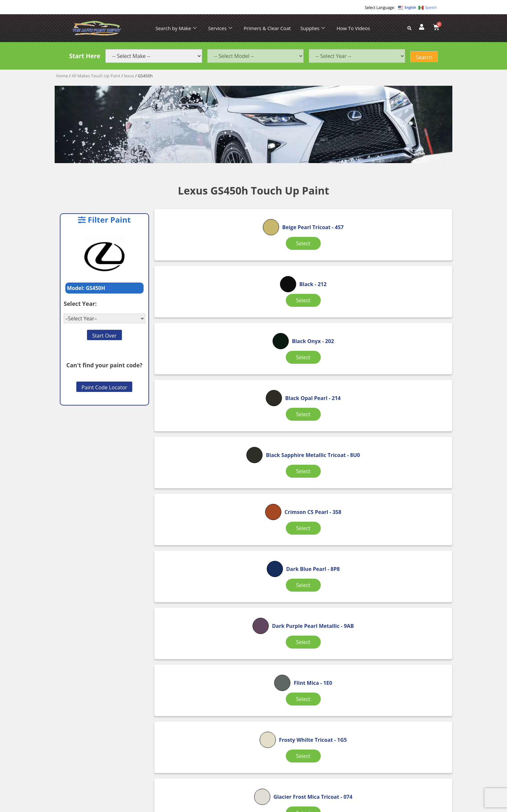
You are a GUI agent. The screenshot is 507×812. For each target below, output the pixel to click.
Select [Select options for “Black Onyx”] (399, 261)
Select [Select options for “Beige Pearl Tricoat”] (203, 267)
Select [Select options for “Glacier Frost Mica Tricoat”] (301, 521)
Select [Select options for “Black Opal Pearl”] (203, 350)
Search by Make (176, 28)
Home (62, 76)
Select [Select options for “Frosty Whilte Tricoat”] (203, 517)
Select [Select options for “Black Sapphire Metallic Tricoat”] (301, 354)
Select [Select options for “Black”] (301, 261)
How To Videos (353, 28)
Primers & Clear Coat (267, 28)
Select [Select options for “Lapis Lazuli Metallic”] (399, 601)
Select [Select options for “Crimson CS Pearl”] (399, 350)
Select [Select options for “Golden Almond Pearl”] (203, 601)
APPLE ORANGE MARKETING (334, 806)
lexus (129, 76)
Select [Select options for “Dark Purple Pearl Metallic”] (301, 438)
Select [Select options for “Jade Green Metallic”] (301, 601)
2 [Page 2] (302, 636)
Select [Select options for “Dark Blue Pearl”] (203, 434)
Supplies (313, 28)
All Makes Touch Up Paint (96, 76)
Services (220, 28)
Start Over (104, 336)
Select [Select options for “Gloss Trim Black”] (399, 517)
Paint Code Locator (104, 387)
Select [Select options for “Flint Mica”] (399, 428)
